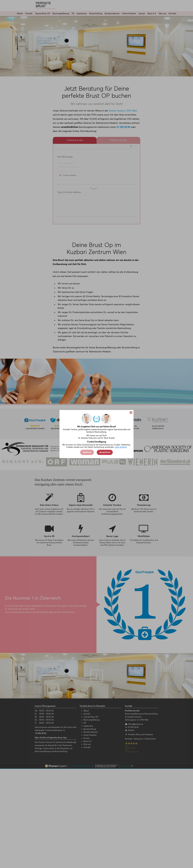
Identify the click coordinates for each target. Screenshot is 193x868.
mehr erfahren (121, 447)
